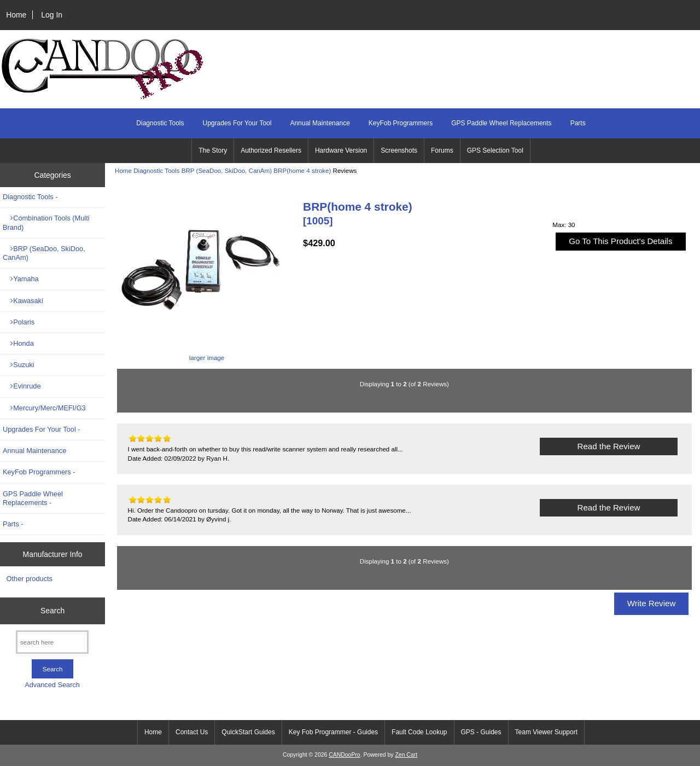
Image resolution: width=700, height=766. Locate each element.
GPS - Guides (481, 732)
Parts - (13, 524)
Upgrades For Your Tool (237, 123)
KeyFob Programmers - (39, 472)
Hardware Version (341, 150)
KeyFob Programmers (401, 123)
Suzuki (18, 365)
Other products (30, 579)
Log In (52, 15)
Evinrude (22, 386)
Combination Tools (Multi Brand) (46, 222)
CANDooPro (344, 755)
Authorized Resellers (271, 150)
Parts (578, 123)
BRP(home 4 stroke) (302, 170)
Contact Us (192, 732)
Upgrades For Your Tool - (42, 429)
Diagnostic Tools (156, 170)
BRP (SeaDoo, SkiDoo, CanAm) (227, 170)
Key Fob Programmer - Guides (333, 732)
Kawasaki (23, 301)
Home (16, 15)
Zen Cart (406, 755)
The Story (213, 150)
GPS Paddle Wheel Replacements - (33, 498)
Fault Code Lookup (419, 732)
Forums (442, 150)
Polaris (19, 322)
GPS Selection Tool (495, 150)
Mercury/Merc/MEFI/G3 (44, 408)
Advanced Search (52, 685)
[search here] (52, 642)
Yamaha (21, 279)
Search (52, 611)
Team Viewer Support (547, 732)
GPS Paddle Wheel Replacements (501, 123)
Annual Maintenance (320, 123)
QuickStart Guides (248, 732)
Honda (18, 343)
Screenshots (399, 150)
